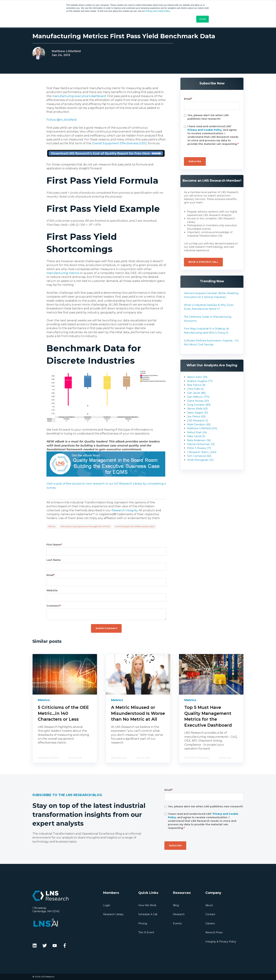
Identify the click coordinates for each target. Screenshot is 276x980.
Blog (176, 905)
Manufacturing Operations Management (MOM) (85, 526)
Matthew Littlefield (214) (202, 428)
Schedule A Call (148, 914)
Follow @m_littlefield (62, 120)
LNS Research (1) (198, 421)
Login (107, 905)
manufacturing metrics (63, 273)
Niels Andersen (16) (199, 440)
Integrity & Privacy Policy (221, 942)
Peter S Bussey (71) (199, 448)
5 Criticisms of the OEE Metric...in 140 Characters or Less (63, 713)
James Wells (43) (197, 409)
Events (177, 923)
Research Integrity (125, 510)
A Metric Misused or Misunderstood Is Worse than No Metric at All (138, 713)
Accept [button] (203, 19)
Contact (210, 914)
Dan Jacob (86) (196, 393)
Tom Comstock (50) (199, 456)
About (209, 905)
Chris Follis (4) (195, 389)
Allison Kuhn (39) (197, 377)
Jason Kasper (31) (198, 413)
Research (179, 914)
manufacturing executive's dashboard (79, 96)
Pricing (143, 923)
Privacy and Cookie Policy (158, 11)
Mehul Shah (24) (197, 432)
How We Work (147, 905)
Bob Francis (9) (196, 385)
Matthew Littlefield (66, 51)
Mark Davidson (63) (199, 424)
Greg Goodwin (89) (199, 405)
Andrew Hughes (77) (200, 381)
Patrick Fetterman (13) (201, 444)
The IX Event (146, 932)
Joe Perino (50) (196, 417)
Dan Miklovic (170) (198, 397)
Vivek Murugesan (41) (200, 460)
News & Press (214, 932)
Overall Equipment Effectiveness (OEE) (120, 143)
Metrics (52, 526)
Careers (210, 923)
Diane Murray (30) (198, 401)
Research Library (113, 914)
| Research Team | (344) (202, 452)
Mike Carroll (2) (196, 436)
